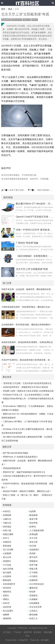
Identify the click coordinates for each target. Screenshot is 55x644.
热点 (10, 9)
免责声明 (28, 632)
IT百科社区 (23, 628)
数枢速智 (7, 580)
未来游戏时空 (9, 584)
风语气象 (33, 565)
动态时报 (7, 607)
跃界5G (33, 527)
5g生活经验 (8, 569)
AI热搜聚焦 (34, 603)
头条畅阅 (33, 599)
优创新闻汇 (34, 550)
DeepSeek (6, 20)
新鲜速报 (7, 546)
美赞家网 (7, 515)
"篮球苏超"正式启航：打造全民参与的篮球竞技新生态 (27, 383)
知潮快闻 (33, 580)
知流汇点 (33, 618)
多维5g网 (34, 534)
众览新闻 (7, 576)
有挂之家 (33, 542)
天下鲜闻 (33, 573)
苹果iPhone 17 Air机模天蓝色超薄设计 (20, 457)
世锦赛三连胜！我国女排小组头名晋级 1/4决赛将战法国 (28, 391)
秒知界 (32, 592)
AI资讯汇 (7, 511)
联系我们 (38, 632)
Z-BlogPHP (23, 640)
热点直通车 (8, 611)
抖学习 (6, 538)
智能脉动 (33, 561)
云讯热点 (33, 611)
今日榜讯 (33, 576)
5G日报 (33, 546)
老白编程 (45, 640)
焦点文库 (7, 557)
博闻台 (6, 599)
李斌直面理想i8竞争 (12, 468)
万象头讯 (7, 523)
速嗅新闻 (7, 618)
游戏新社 (7, 561)
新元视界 (7, 573)
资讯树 (32, 553)
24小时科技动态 (37, 584)
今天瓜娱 (7, 565)
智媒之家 (33, 569)
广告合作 (17, 632)
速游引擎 (33, 519)
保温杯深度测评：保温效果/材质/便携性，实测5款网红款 (27, 342)
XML (27, 636)
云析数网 (7, 553)
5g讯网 (33, 511)
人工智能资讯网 (37, 530)
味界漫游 (7, 527)
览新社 (6, 595)
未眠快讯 (7, 542)
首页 (3, 9)
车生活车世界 (35, 607)
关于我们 (7, 632)
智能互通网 (8, 534)
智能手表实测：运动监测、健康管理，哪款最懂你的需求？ (28, 289)
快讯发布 (7, 588)
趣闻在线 (33, 588)
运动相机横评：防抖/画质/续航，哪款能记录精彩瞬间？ (27, 325)
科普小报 (7, 530)
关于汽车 (33, 538)
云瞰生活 (7, 519)
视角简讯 (7, 592)
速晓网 (6, 615)
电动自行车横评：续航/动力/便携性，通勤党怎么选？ (27, 491)
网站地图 (48, 632)
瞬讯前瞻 (33, 615)
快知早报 (33, 523)
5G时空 (6, 603)
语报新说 (33, 595)
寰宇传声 (33, 557)
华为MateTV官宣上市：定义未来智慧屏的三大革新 (26, 395)
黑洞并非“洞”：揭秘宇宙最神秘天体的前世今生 (24, 472)
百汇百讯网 (8, 550)
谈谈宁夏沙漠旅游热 (19, 190)
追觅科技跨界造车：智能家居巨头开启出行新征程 (26, 387)
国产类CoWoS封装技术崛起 (16, 453)
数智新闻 (33, 515)
